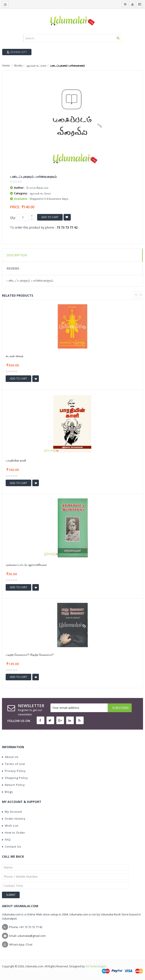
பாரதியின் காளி (16, 460)
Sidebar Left (17, 52)
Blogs (8, 792)
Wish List (10, 826)
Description (17, 255)
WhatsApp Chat (21, 944)
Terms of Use (14, 764)
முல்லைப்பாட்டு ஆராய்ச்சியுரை (26, 565)
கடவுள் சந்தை (14, 356)
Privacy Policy (14, 771)
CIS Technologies (96, 966)
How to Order (14, 833)
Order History (14, 819)
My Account (12, 812)
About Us (10, 757)
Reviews (13, 268)
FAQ (6, 840)
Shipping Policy (15, 778)
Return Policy (13, 785)
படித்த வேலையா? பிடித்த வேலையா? (30, 655)
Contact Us (12, 847)
